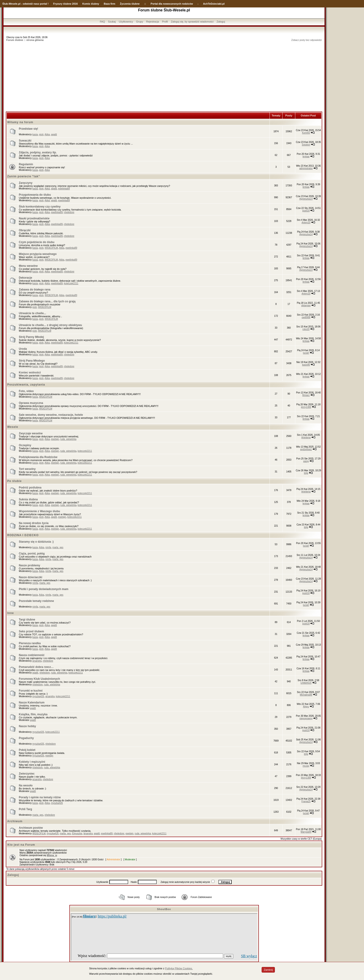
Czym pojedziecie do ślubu (37, 242)
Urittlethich (306, 683)
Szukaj (112, 22)
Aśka (47, 134)
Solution (306, 145)
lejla (306, 473)
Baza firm (110, 4)
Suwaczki (25, 141)
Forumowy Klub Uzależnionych (39, 679)
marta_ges (58, 547)
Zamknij (268, 970)
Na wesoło (26, 785)
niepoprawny (306, 718)
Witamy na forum (20, 122)
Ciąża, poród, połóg (32, 554)
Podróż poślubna (30, 488)
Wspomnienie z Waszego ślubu (39, 511)
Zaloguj (221, 22)
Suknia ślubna (28, 499)
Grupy (140, 22)
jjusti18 (306, 211)
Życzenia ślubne (130, 4)
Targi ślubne (27, 620)
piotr (41, 134)
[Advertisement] (164, 77)
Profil (165, 22)
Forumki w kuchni (31, 691)
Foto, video (26, 391)
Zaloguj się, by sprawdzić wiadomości (192, 22)
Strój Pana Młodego (32, 361)
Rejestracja (153, 22)
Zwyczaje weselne (31, 433)
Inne (11, 613)
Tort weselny (27, 469)
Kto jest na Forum (21, 845)
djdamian (306, 305)
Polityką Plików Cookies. (179, 968)
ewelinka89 (64, 189)
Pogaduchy (26, 738)
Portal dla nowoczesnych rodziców (172, 4)
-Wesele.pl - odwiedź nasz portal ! (28, 4)
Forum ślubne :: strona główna (25, 40)
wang (306, 461)
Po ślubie (14, 481)
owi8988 (306, 317)
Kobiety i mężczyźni (32, 762)
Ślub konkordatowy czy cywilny (40, 207)
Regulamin (26, 164)
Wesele (13, 427)
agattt (54, 134)
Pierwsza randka (30, 643)
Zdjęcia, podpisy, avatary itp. (38, 152)
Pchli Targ (25, 809)
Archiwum (15, 821)
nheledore (69, 212)
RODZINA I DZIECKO (23, 535)
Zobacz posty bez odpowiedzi (307, 40)
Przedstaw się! (28, 129)
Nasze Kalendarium (32, 703)
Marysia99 (306, 832)
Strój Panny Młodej (31, 337)
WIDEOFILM (51, 248)
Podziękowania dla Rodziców (38, 457)
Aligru (306, 707)
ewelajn (55, 439)
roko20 (306, 329)
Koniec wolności (30, 373)
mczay (306, 766)
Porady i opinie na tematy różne (40, 797)
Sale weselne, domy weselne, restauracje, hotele (51, 415)
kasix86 (306, 365)
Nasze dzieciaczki (31, 577)
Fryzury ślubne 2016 (65, 4)
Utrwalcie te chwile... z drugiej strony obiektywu (50, 325)
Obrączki (25, 230)
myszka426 (38, 696)
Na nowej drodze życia (34, 523)
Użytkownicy (126, 22)
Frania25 (306, 801)
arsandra (37, 661)
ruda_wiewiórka (68, 439)
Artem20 (306, 223)
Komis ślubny (91, 4)
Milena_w (52, 855)
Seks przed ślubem (31, 631)
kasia (35, 134)
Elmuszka (77, 833)
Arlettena (306, 437)
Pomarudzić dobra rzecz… (36, 667)
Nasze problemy (29, 565)
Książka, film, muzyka (33, 714)
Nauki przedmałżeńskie (34, 218)
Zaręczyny (26, 183)
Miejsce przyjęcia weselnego (38, 254)
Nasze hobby (27, 726)
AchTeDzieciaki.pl (214, 4)
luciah (306, 353)
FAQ (102, 22)
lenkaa (306, 157)
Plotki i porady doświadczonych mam (44, 589)
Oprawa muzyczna (31, 403)
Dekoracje (25, 278)
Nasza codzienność (32, 655)
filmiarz (306, 395)
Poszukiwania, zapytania (26, 385)
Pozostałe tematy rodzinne (36, 601)
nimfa (48, 547)
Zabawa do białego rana (35, 290)
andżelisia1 (306, 449)
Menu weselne (28, 266)
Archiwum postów (31, 828)
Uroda (23, 349)
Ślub (5, 4)
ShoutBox (164, 909)
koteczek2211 (71, 283)
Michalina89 (306, 695)
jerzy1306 (306, 407)
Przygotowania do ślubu (35, 195)
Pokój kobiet (27, 750)
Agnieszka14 (306, 199)
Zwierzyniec (27, 774)
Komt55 (306, 133)
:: (145, 4)
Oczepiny (25, 445)
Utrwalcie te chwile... (32, 313)
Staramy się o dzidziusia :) (36, 542)
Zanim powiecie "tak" (24, 176)
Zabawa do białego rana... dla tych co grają (47, 301)
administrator (306, 168)
